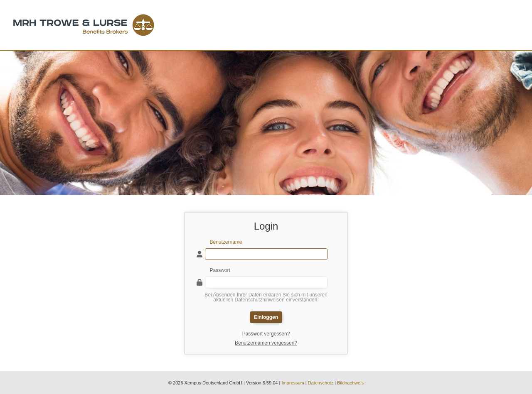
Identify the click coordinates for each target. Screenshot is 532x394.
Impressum (293, 383)
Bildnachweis (350, 383)
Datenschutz (321, 383)
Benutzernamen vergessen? (266, 343)
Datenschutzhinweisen (260, 300)
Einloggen (266, 317)
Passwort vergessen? (266, 334)
